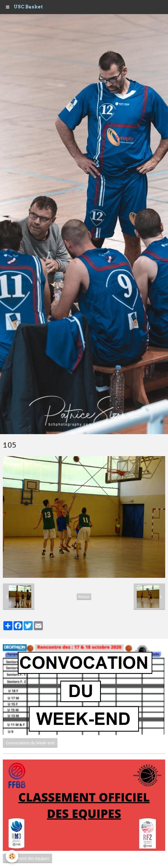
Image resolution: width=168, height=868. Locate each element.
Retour (84, 597)
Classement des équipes (27, 858)
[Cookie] (12, 856)
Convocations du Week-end (30, 743)
